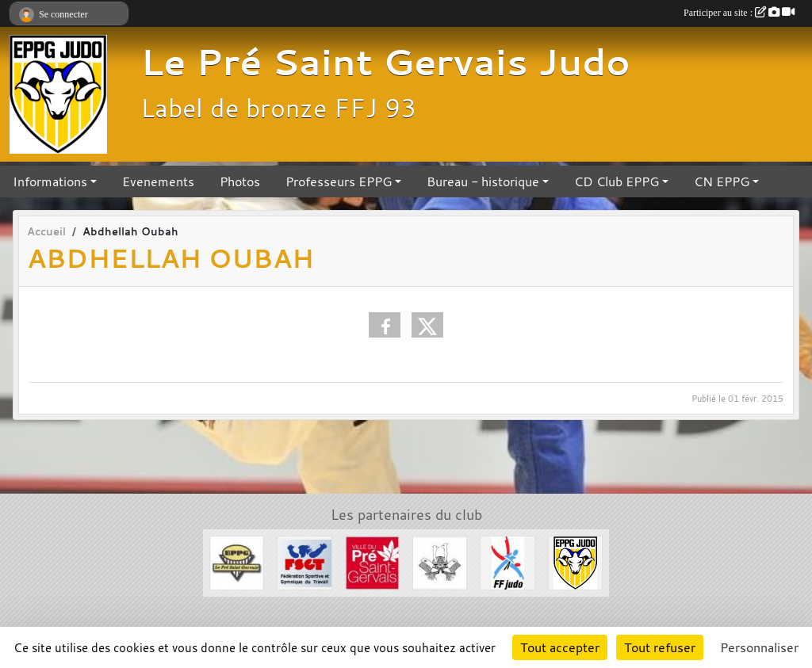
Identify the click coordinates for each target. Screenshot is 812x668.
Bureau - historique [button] (483, 181)
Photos (240, 181)
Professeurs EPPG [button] (339, 181)
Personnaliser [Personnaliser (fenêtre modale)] (759, 647)
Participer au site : (739, 13)
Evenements (158, 181)
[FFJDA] (507, 562)
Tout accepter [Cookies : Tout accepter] (560, 647)
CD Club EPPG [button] (617, 181)
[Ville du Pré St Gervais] (372, 562)
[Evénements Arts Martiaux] (440, 562)
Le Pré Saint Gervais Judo (385, 62)
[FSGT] (304, 562)
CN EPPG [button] (722, 181)
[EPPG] (237, 562)
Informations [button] (50, 181)
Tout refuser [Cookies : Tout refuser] (660, 647)
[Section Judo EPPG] (575, 562)
